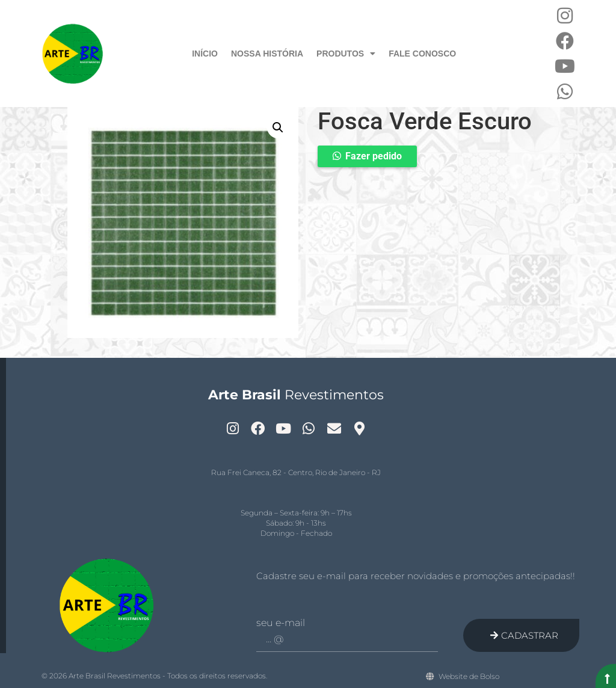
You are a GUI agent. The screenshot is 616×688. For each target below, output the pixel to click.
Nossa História (267, 54)
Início (205, 54)
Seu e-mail (281, 623)
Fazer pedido (374, 156)
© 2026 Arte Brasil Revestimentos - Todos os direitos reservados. (154, 676)
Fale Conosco (422, 54)
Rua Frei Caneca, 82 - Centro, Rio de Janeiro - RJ (296, 472)
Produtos (346, 54)
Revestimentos (296, 395)
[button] (278, 127)
